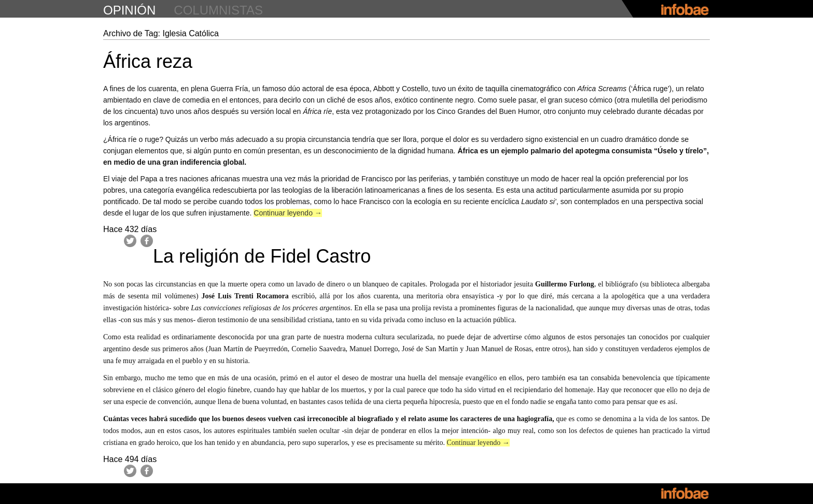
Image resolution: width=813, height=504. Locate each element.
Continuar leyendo (288, 213)
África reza (148, 61)
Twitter (130, 241)
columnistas (218, 10)
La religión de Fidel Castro (262, 256)
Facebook (147, 241)
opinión (129, 10)
